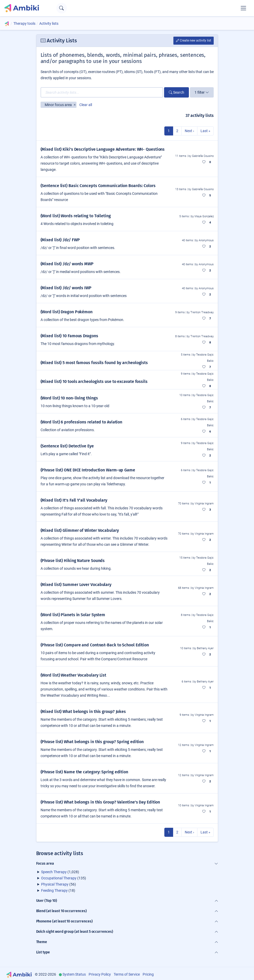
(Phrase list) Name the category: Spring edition (84, 772)
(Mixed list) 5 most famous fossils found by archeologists (94, 363)
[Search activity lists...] (102, 92)
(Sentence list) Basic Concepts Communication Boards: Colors (98, 186)
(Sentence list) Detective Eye (67, 446)
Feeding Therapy (54, 890)
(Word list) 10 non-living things (69, 398)
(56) (59, 884)
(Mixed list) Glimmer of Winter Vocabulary (80, 530)
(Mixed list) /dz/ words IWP (66, 288)
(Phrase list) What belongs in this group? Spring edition (92, 742)
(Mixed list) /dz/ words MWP (67, 264)
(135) (64, 878)
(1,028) (60, 872)
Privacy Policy (100, 974)
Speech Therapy (54, 872)
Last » (205, 131)
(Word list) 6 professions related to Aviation (82, 422)
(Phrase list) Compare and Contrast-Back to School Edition (95, 645)
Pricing (148, 974)
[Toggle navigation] (243, 8)
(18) (58, 890)
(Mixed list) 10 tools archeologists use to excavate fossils (94, 381)
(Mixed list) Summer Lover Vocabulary (76, 585)
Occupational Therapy (59, 878)
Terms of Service (127, 974)
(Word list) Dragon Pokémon (67, 312)
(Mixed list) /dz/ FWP (60, 240)
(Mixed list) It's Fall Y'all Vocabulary (74, 500)
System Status (74, 974)
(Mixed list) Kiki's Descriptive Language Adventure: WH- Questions (103, 149)
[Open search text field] (62, 8)
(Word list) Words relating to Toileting (76, 216)
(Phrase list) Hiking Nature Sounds (73, 561)
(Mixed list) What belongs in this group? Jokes (83, 712)
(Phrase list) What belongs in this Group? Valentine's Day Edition (100, 802)
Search (176, 92)
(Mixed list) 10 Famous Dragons (69, 336)
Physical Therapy (55, 884)
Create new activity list (194, 41)
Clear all (86, 105)
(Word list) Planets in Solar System (73, 615)
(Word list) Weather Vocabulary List (74, 675)
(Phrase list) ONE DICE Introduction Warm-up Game (88, 470)
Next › (189, 131)
